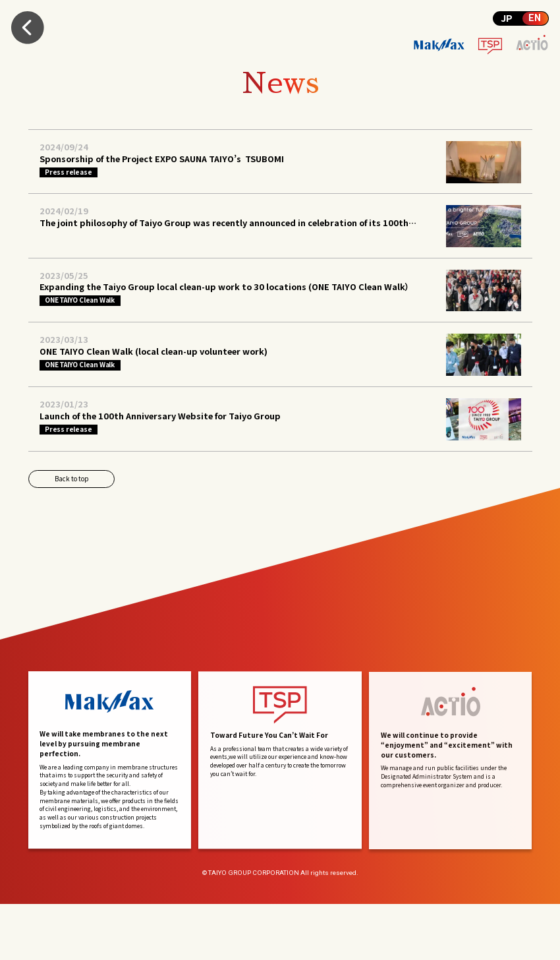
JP (507, 18)
